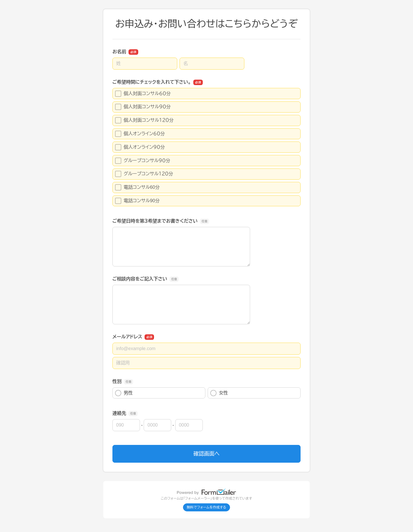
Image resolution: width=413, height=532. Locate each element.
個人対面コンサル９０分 (143, 107)
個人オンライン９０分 (140, 147)
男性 (124, 393)
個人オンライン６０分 (140, 134)
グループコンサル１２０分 (144, 174)
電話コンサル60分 (137, 187)
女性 (219, 393)
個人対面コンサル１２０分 (144, 120)
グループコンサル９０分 (143, 161)
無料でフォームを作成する (206, 507)
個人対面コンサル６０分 (143, 94)
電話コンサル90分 (137, 201)
